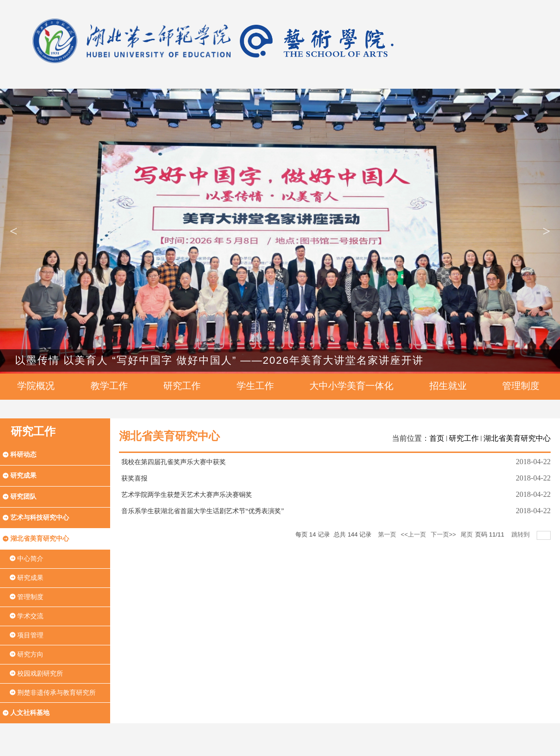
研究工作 (464, 438)
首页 (437, 438)
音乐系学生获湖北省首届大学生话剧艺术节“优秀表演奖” (203, 511)
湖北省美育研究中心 (517, 438)
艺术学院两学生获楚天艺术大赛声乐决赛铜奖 (187, 495)
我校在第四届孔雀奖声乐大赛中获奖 (174, 462)
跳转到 (521, 534)
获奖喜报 (134, 478)
